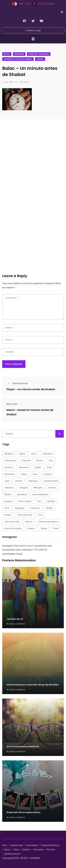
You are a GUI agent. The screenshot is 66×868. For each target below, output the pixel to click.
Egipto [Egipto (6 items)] (38, 467)
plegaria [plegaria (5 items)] (9, 501)
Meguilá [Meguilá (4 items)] (24, 488)
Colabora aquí (16, 845)
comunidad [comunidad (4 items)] (10, 461)
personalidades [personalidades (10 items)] (40, 494)
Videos (40, 59)
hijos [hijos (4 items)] (35, 474)
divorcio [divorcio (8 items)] (9, 467)
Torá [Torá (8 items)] (40, 515)
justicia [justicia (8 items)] (19, 481)
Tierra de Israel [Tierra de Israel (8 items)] (25, 515)
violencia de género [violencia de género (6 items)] (48, 522)
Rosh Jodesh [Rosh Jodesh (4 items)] (25, 501)
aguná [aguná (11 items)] (22, 454)
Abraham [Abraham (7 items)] (9, 454)
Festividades (32, 845)
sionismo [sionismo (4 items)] (35, 508)
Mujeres (26, 850)
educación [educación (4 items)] (24, 467)
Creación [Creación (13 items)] (26, 461)
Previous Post (17, 383)
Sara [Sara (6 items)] (7, 508)
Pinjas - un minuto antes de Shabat (31, 389)
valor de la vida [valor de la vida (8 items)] (12, 522)
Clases (7, 850)
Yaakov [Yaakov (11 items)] (31, 528)
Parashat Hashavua (39, 54)
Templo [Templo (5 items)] (49, 508)
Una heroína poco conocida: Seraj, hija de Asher (33, 685)
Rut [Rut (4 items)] (39, 501)
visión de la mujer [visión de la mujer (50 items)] (13, 528)
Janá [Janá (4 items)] (7, 481)
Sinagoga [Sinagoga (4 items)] (20, 508)
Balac (7, 54)
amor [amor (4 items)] (34, 454)
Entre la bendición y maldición (23, 747)
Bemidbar (19, 54)
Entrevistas (39, 850)
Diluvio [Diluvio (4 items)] (40, 461)
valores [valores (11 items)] (29, 522)
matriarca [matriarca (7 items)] (9, 488)
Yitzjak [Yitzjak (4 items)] (44, 528)
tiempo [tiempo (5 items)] (8, 515)
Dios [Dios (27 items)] (51, 461)
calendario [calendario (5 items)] (48, 454)
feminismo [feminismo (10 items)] (10, 474)
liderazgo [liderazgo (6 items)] (33, 481)
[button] (33, 39)
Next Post (15, 404)
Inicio (5, 845)
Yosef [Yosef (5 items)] (56, 528)
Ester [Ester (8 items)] (50, 467)
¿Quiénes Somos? (12, 854)
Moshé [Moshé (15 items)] (8, 494)
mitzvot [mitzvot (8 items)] (52, 488)
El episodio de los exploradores (24, 812)
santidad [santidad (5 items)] (51, 501)
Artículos (51, 850)
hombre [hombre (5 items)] (48, 474)
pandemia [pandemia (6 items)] (22, 494)
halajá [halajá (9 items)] (24, 474)
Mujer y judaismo (18, 624)
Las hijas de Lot (15, 619)
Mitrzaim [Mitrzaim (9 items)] (38, 488)
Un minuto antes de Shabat (18, 59)
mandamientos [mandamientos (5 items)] (51, 481)
